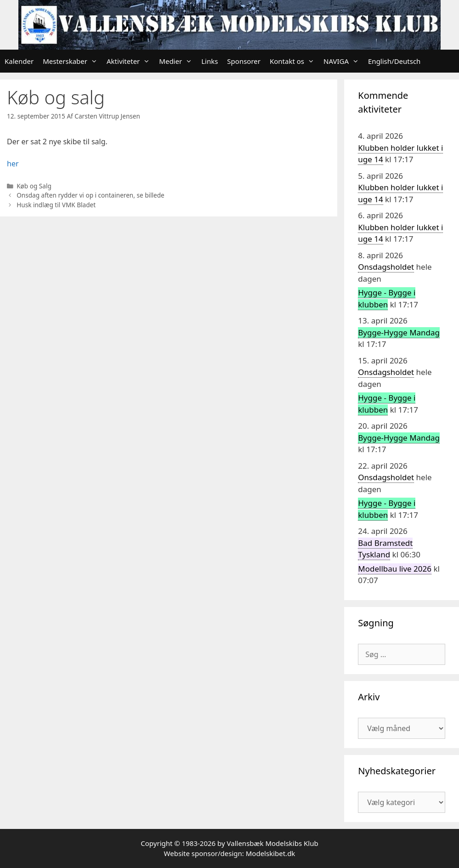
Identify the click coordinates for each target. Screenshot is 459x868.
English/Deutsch (394, 61)
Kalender (19, 61)
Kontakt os (294, 61)
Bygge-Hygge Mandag (399, 332)
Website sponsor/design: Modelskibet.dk (230, 853)
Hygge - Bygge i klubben (387, 298)
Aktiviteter (130, 61)
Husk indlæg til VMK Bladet (56, 205)
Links (210, 61)
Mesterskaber (72, 61)
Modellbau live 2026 (395, 569)
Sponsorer (244, 61)
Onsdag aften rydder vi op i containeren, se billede (91, 195)
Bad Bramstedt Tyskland (385, 549)
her (13, 164)
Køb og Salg (34, 186)
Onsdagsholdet (386, 267)
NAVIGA (343, 61)
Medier (178, 61)
